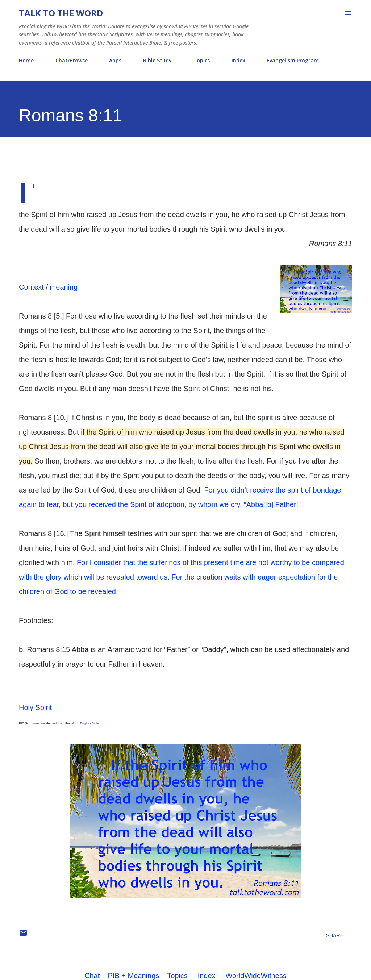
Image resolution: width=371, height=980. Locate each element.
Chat (92, 976)
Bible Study (157, 60)
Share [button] (335, 935)
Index (238, 60)
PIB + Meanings (134, 976)
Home (26, 60)
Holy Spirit (35, 707)
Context (31, 287)
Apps (115, 60)
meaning (64, 287)
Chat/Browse (72, 60)
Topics (201, 60)
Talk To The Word (61, 13)
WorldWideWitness (256, 976)
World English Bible (85, 723)
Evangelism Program (293, 60)
